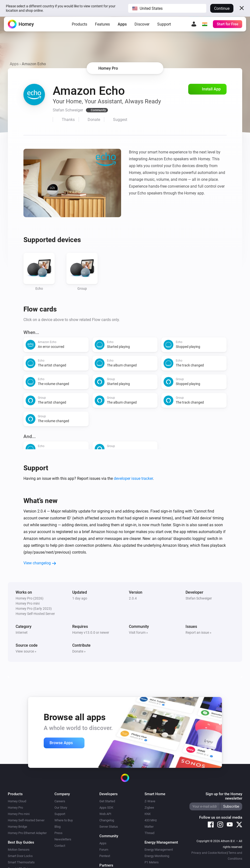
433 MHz (151, 820)
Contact (60, 846)
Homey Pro (15, 808)
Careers (60, 801)
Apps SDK (106, 808)
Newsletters (63, 839)
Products (79, 28)
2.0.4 (133, 598)
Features (102, 28)
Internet (22, 632)
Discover (142, 28)
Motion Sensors (19, 850)
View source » (26, 651)
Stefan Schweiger (199, 598)
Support (164, 28)
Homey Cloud (17, 801)
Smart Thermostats (21, 862)
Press (58, 833)
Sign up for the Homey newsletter (224, 796)
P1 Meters (152, 862)
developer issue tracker (133, 478)
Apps (122, 28)
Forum (104, 850)
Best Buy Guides (21, 842)
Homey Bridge (17, 827)
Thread (149, 833)
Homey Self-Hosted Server (26, 820)
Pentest (105, 856)
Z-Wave (150, 801)
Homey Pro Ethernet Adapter (27, 833)
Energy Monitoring (157, 856)
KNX (148, 814)
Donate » (79, 651)
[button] (167, 8)
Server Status (109, 827)
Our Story (61, 808)
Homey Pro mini (19, 814)
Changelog (107, 820)
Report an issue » (198, 632)
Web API (105, 814)
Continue (222, 8)
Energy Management (159, 850)
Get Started (107, 801)
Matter (149, 827)
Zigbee (149, 808)
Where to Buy (64, 820)
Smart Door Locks (20, 856)
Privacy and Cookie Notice (209, 853)
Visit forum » (138, 632)
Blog (57, 827)
